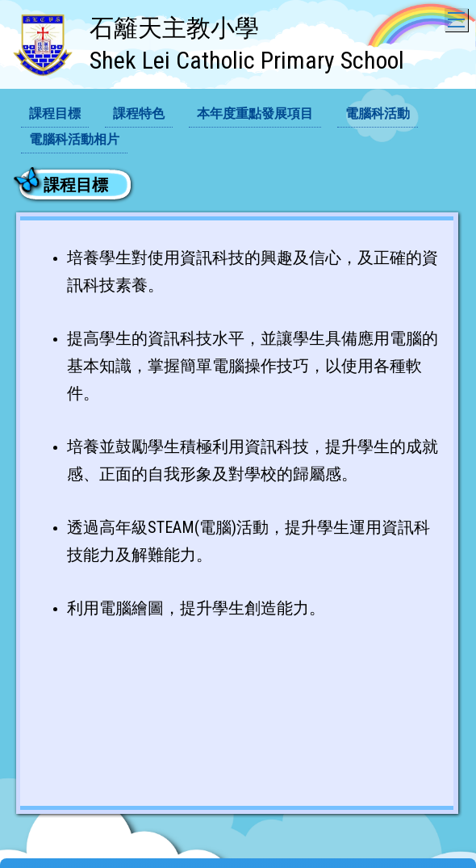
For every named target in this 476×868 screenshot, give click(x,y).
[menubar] (238, 128)
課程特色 (139, 113)
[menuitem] (55, 115)
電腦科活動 (378, 113)
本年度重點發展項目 (255, 113)
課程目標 (55, 113)
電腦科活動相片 (74, 139)
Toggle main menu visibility (458, 16)
